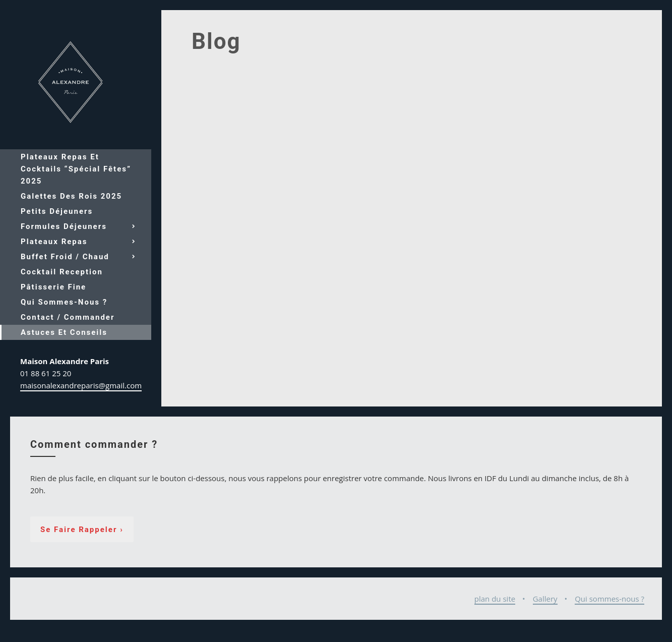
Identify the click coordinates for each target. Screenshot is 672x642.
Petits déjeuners (57, 211)
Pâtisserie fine (53, 287)
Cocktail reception (62, 272)
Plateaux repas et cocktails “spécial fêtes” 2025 (76, 169)
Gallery (545, 599)
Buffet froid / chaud (65, 257)
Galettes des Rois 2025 (71, 196)
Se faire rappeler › (82, 530)
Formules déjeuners (64, 226)
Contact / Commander (68, 317)
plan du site (495, 599)
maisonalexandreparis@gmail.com (81, 385)
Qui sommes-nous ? (64, 302)
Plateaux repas (54, 242)
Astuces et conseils (64, 332)
